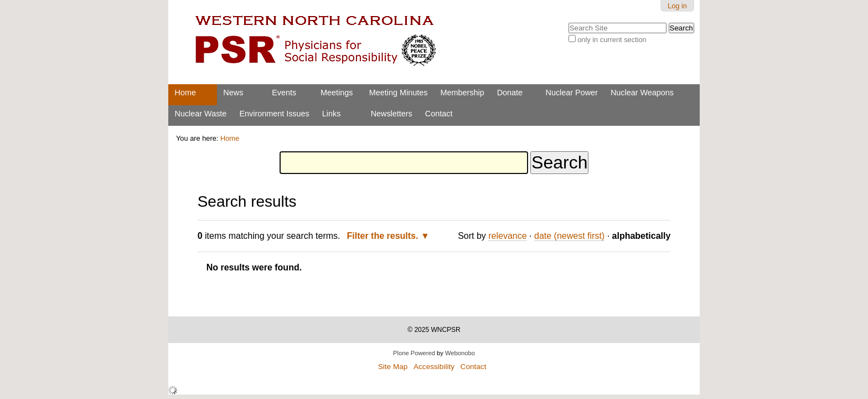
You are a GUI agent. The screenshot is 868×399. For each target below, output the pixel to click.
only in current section (612, 40)
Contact (439, 114)
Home (185, 93)
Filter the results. (384, 236)
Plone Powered (414, 353)
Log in (677, 6)
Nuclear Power (572, 93)
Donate (510, 93)
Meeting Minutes (399, 93)
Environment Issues (274, 114)
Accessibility (434, 367)
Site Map (393, 367)
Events (284, 93)
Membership (462, 93)
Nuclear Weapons (642, 93)
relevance (507, 236)
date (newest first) (569, 236)
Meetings (337, 93)
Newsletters (392, 114)
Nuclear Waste (201, 114)
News (233, 93)
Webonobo (460, 353)
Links (332, 114)
